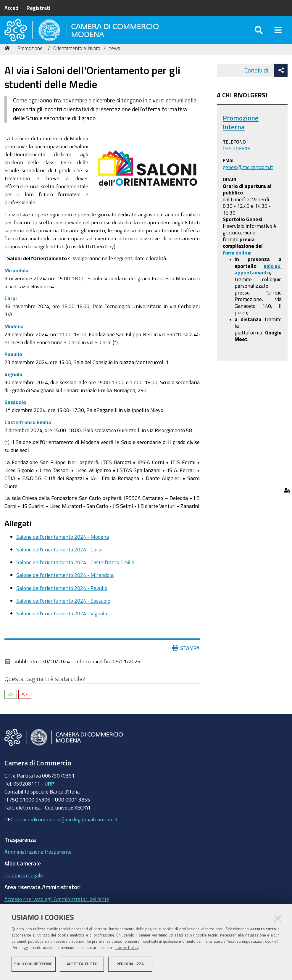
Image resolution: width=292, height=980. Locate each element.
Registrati (38, 8)
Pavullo (13, 366)
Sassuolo (15, 414)
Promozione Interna (241, 134)
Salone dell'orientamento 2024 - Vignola (62, 625)
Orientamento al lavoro (77, 60)
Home (8, 60)
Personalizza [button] (130, 964)
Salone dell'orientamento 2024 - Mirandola (65, 587)
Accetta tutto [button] (82, 964)
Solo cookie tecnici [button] (34, 964)
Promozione (30, 60)
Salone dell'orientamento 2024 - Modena (63, 548)
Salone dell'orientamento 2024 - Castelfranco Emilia (75, 574)
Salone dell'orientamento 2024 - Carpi (59, 561)
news (114, 60)
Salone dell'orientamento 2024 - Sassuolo (63, 612)
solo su (273, 278)
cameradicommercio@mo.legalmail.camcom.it (67, 831)
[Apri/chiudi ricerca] (259, 35)
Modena (14, 338)
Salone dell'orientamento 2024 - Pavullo (62, 600)
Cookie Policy (127, 948)
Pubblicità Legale (24, 887)
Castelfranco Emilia (28, 434)
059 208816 (237, 160)
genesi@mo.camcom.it (248, 179)
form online (237, 264)
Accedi (12, 8)
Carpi (11, 310)
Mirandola (17, 282)
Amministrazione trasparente (38, 863)
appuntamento (252, 284)
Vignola (13, 386)
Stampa (186, 660)
